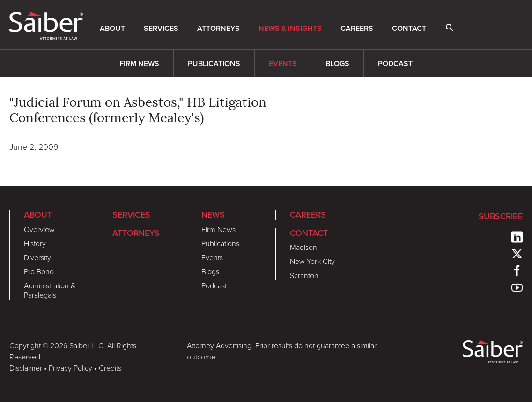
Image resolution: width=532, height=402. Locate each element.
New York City (312, 261)
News (213, 215)
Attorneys (218, 28)
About (112, 28)
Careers (357, 28)
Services (161, 28)
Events (283, 63)
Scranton (304, 275)
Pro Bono (39, 272)
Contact (409, 28)
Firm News (139, 63)
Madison (303, 247)
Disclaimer (26, 368)
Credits (110, 368)
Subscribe (501, 216)
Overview (39, 230)
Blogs (337, 63)
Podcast (395, 63)
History (35, 244)
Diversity (37, 258)
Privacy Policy (70, 368)
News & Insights (290, 28)
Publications (214, 63)
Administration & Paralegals (50, 290)
